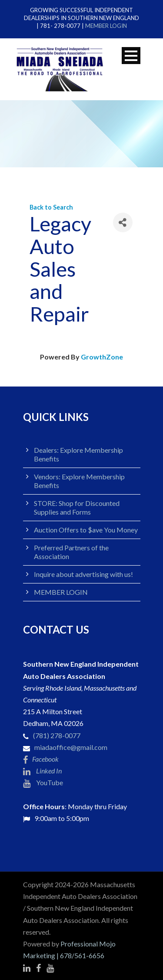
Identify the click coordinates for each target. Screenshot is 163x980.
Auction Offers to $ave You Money (86, 530)
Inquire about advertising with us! (83, 574)
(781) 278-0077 (57, 735)
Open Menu (131, 56)
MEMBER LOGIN (106, 26)
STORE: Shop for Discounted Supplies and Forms (77, 507)
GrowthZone (102, 357)
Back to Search (51, 207)
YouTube (43, 782)
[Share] (123, 222)
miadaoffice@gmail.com (71, 747)
